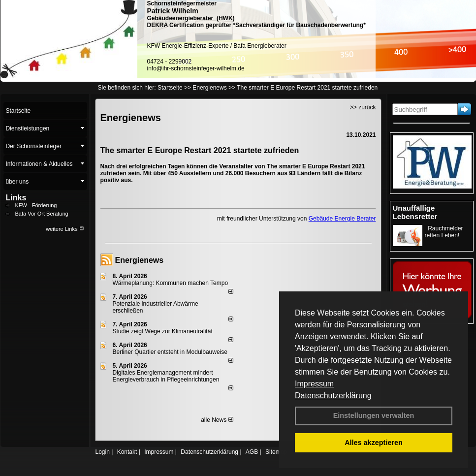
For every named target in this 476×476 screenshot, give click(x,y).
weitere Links (65, 229)
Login (103, 452)
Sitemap (276, 452)
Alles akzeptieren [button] (374, 443)
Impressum (314, 384)
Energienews (140, 260)
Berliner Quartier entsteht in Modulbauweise (170, 352)
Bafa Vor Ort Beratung (42, 214)
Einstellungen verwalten (374, 415)
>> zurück (363, 107)
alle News (217, 420)
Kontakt (127, 452)
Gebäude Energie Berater (342, 219)
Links (16, 198)
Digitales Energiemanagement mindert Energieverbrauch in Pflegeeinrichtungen (166, 376)
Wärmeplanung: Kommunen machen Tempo (171, 283)
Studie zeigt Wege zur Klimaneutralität (163, 331)
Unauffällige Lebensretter (415, 212)
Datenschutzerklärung (333, 396)
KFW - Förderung (36, 205)
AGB (252, 452)
